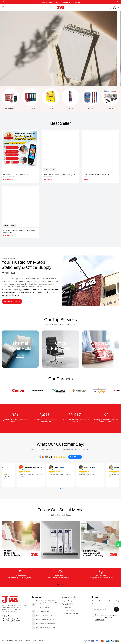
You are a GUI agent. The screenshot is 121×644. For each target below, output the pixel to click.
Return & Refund (68, 604)
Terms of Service (104, 617)
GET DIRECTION (44, 608)
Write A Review (75, 457)
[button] (3, 2)
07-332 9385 (49, 615)
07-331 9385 (40, 615)
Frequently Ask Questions (71, 614)
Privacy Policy (67, 607)
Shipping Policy (67, 601)
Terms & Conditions (69, 611)
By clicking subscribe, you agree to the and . (106, 618)
